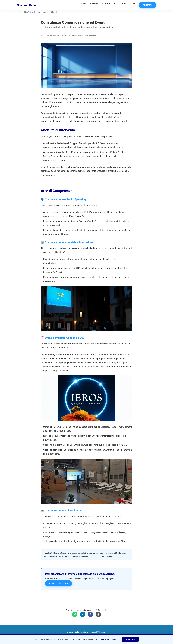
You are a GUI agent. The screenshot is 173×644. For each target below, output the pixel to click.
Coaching (125, 3)
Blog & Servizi (29, 12)
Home (19, 12)
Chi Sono (83, 3)
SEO (115, 3)
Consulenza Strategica (100, 3)
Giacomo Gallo (26, 5)
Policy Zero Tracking (109, 639)
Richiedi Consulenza (59, 583)
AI (134, 3)
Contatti (147, 5)
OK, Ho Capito (130, 639)
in (83, 614)
